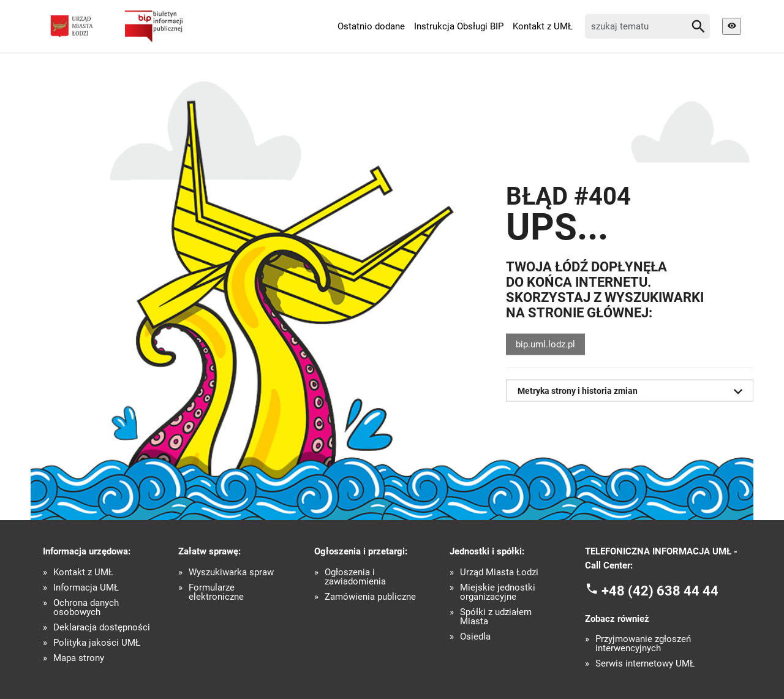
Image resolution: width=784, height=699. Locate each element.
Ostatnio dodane (371, 26)
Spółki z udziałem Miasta (496, 617)
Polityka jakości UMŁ (97, 643)
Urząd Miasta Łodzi (499, 572)
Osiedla (475, 637)
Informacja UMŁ (86, 588)
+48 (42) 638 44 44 (660, 591)
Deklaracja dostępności (102, 628)
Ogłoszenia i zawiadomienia (355, 577)
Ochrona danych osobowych (86, 608)
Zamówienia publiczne (370, 597)
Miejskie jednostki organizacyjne (498, 592)
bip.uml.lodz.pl (545, 344)
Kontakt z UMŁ (543, 26)
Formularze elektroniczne (216, 592)
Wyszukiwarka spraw (231, 572)
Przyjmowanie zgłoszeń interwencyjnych (643, 644)
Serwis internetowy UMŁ (645, 664)
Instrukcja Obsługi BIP (459, 26)
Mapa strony (79, 658)
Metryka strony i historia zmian (632, 391)
